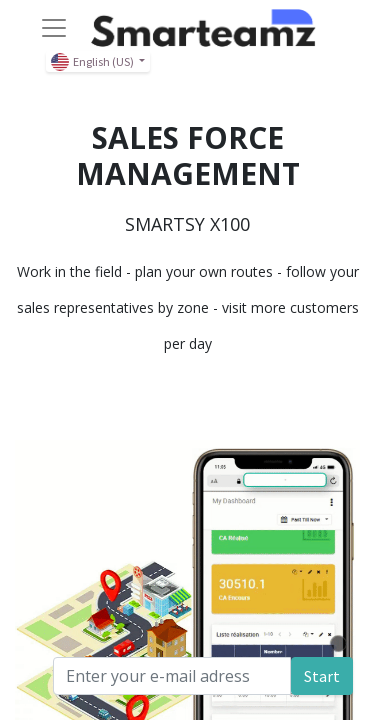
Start (322, 676)
